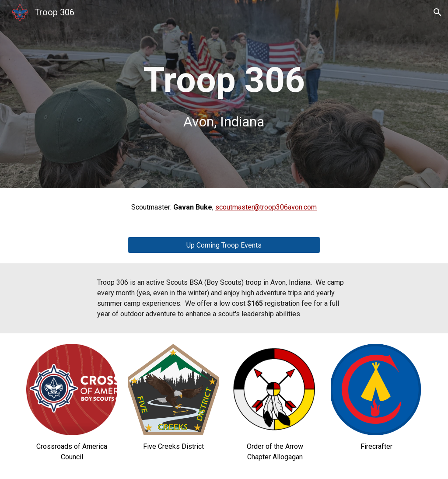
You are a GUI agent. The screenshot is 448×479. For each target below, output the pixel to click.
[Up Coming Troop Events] (224, 245)
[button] (437, 12)
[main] (224, 94)
